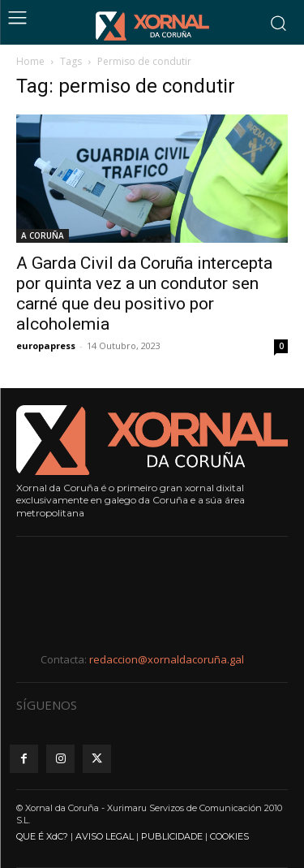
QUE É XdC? (42, 836)
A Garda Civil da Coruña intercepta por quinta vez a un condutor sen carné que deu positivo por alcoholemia (144, 294)
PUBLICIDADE (172, 836)
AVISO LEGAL (105, 836)
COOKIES (229, 836)
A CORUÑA (43, 235)
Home (30, 61)
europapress (46, 345)
